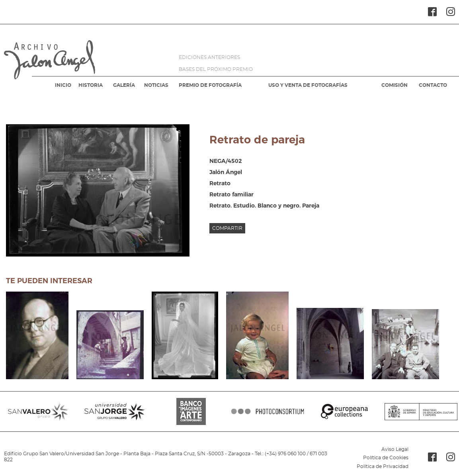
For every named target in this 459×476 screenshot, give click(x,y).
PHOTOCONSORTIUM (268, 411)
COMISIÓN (395, 85)
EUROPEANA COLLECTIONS (344, 411)
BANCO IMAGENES (191, 411)
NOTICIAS (156, 85)
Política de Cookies (386, 458)
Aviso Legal (395, 449)
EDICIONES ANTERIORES (209, 57)
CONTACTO (433, 85)
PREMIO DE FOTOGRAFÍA (210, 85)
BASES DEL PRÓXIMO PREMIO (216, 69)
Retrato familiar (231, 194)
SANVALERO (38, 411)
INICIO (63, 85)
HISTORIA (91, 85)
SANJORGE (115, 411)
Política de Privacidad (383, 466)
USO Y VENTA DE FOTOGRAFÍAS (308, 85)
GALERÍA (124, 85)
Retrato (220, 183)
